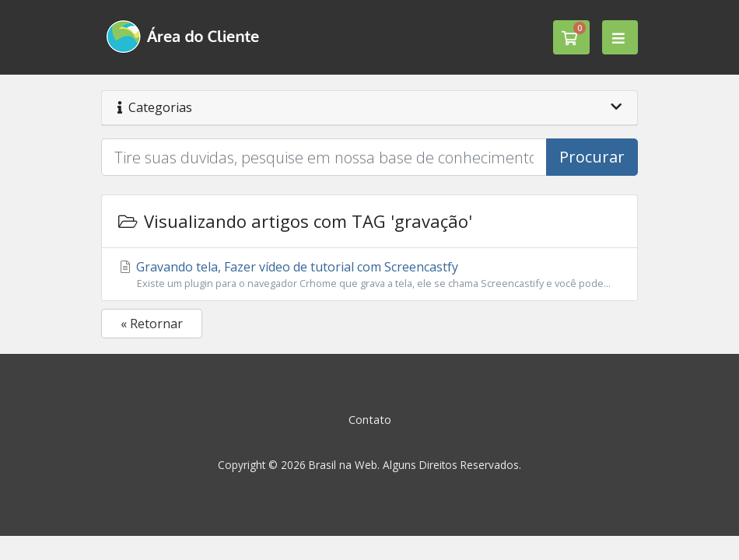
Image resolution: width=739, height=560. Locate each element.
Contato (370, 420)
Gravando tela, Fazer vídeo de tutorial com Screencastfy (369, 275)
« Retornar (152, 324)
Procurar (592, 157)
